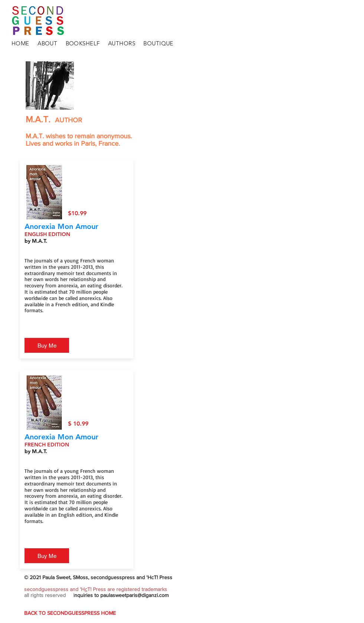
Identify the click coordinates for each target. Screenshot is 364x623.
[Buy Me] (47, 345)
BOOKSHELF (83, 43)
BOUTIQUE (158, 43)
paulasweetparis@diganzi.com (134, 595)
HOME (20, 43)
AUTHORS (122, 43)
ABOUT (47, 43)
